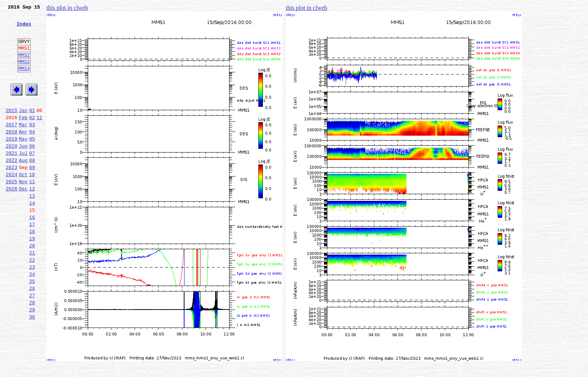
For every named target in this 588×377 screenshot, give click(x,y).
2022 (11, 186)
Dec (23, 219)
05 (32, 161)
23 (32, 310)
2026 (11, 219)
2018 (11, 153)
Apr (23, 153)
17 (32, 260)
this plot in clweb (67, 8)
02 (32, 136)
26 (32, 334)
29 (32, 359)
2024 (11, 202)
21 (32, 293)
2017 (11, 145)
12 (39, 136)
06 (32, 169)
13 (32, 227)
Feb (23, 136)
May (23, 161)
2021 (11, 178)
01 (32, 128)
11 (32, 211)
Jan (23, 128)
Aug (23, 186)
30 (32, 367)
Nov (23, 211)
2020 (11, 169)
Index (24, 28)
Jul (23, 178)
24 (32, 318)
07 (32, 178)
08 (32, 186)
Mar (23, 145)
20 (32, 285)
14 (32, 235)
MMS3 (24, 73)
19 (32, 277)
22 (32, 301)
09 (32, 194)
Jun (23, 169)
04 (32, 153)
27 (32, 343)
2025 (11, 211)
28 (32, 351)
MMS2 (24, 65)
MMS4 (24, 81)
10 (32, 202)
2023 (11, 194)
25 (32, 326)
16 (32, 252)
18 (32, 268)
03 (32, 145)
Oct (23, 202)
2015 (11, 128)
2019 (11, 161)
